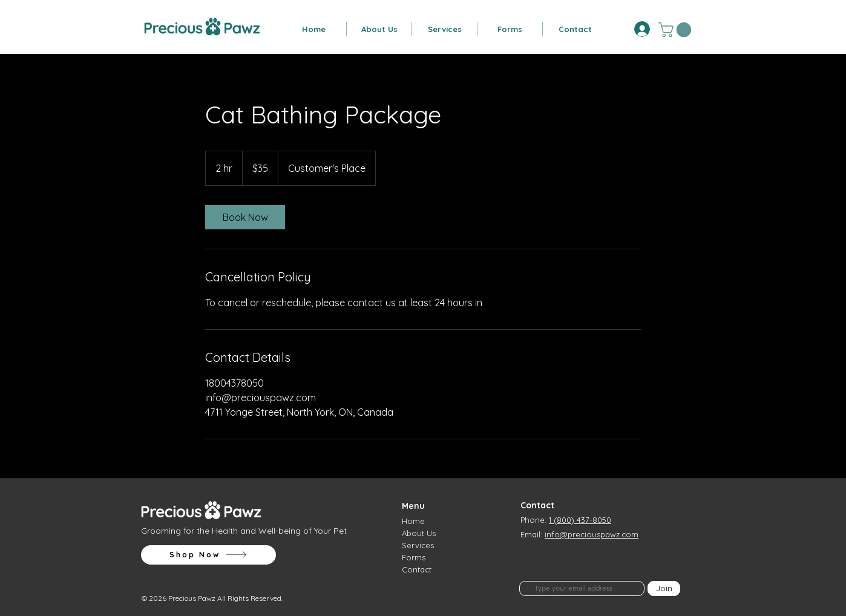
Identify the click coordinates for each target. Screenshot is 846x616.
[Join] (664, 588)
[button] (379, 29)
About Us (419, 533)
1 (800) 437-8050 (580, 520)
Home (413, 521)
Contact (417, 569)
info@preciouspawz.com (592, 534)
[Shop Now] (208, 555)
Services (418, 545)
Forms (414, 557)
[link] (245, 217)
